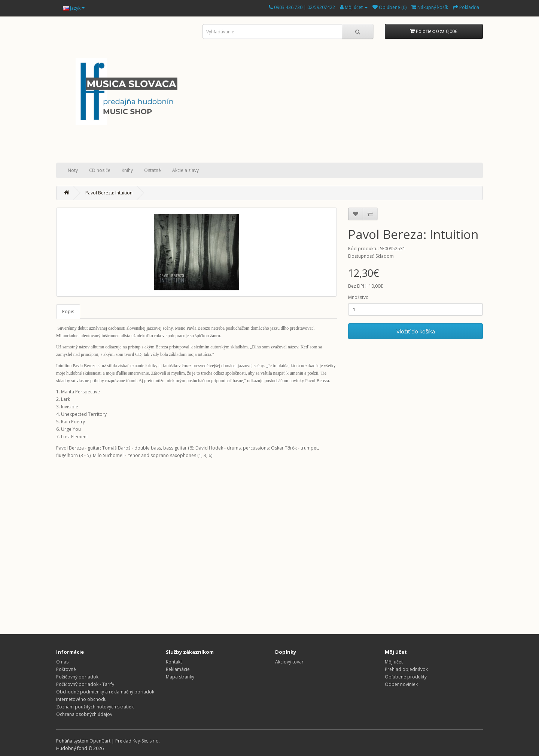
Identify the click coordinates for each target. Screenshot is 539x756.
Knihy (127, 170)
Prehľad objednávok (406, 669)
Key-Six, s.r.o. (146, 741)
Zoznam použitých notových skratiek (95, 707)
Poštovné (66, 669)
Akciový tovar (289, 662)
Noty (73, 170)
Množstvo (358, 297)
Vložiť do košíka (416, 331)
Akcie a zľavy (185, 170)
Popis (68, 312)
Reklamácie (178, 669)
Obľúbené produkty (406, 677)
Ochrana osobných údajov (84, 714)
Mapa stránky (180, 677)
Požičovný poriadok (77, 677)
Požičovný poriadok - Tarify (85, 684)
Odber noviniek (401, 684)
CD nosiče (100, 170)
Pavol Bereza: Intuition (109, 193)
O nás (62, 662)
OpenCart (100, 741)
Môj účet (394, 662)
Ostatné (153, 170)
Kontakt (174, 662)
